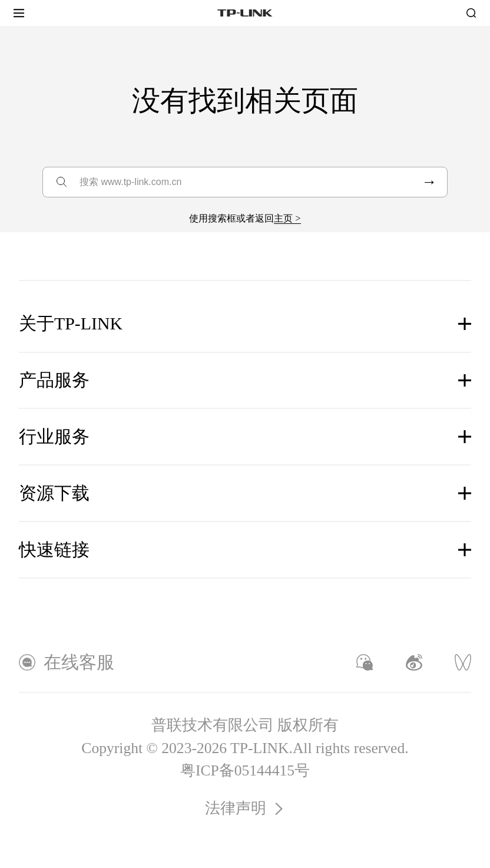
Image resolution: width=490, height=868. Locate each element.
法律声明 (245, 808)
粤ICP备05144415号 (245, 770)
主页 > (287, 218)
